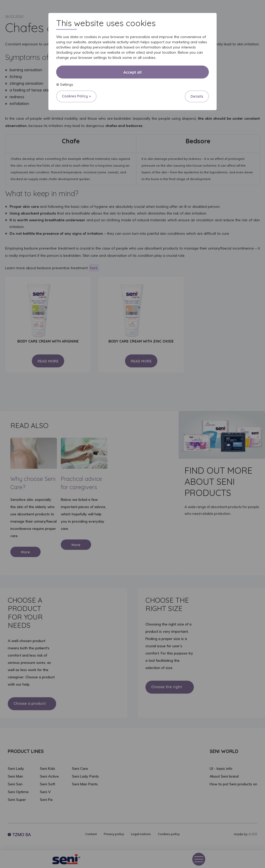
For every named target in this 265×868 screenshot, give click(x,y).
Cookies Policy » (76, 96)
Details (197, 96)
